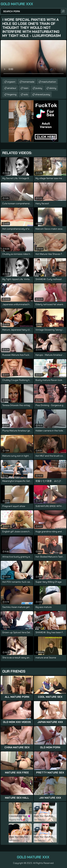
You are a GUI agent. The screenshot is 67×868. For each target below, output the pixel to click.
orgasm (11, 82)
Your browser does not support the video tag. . (33, 59)
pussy (39, 88)
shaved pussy (43, 94)
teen (26, 88)
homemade (28, 82)
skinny (53, 88)
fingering (12, 94)
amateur (12, 88)
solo (26, 94)
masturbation (49, 82)
